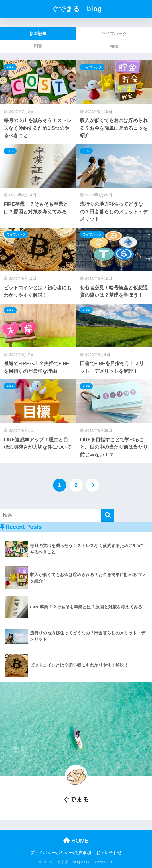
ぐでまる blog (77, 9)
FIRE (10, 67)
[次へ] (92, 485)
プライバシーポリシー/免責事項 (61, 853)
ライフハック (92, 67)
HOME (76, 841)
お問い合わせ (109, 853)
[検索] (108, 515)
